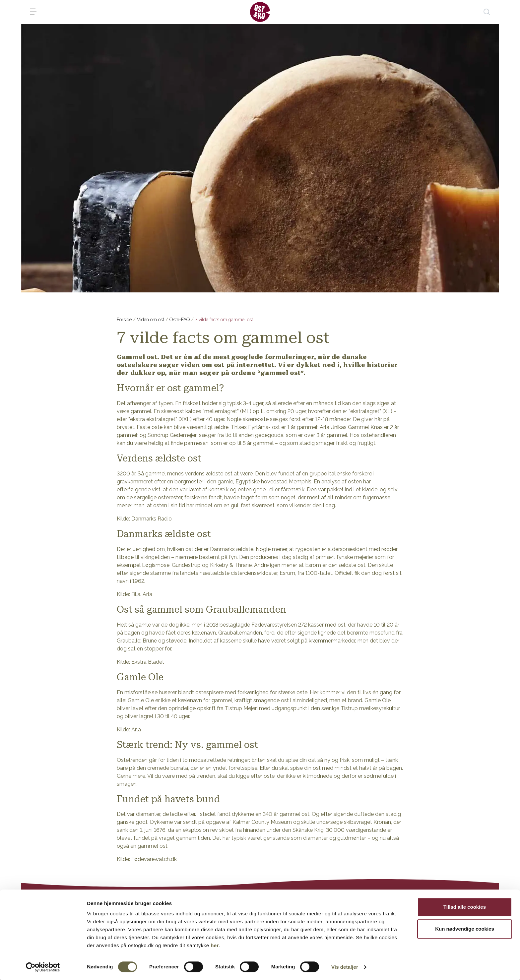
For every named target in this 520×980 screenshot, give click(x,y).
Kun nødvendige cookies (465, 929)
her (215, 945)
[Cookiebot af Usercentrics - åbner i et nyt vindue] (43, 967)
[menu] (33, 12)
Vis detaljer (345, 967)
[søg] (487, 12)
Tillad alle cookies (465, 907)
